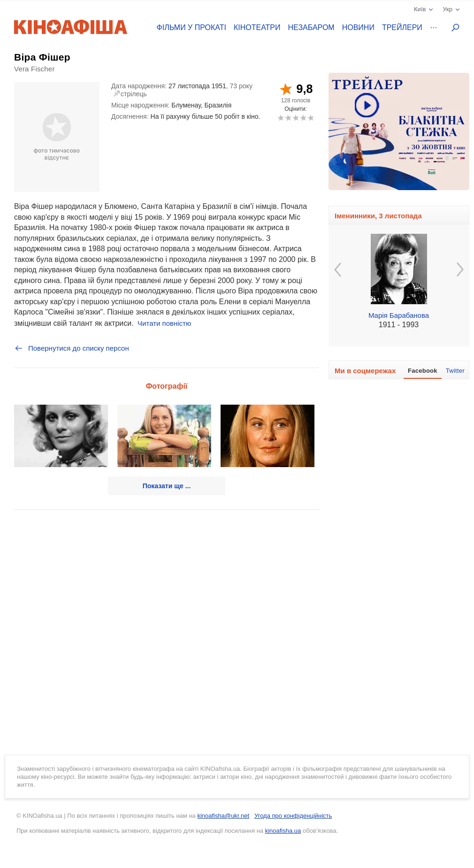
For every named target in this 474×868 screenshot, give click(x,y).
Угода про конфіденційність (293, 816)
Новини (358, 27)
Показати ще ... (167, 486)
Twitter (455, 371)
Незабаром (311, 27)
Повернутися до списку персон (72, 348)
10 (310, 118)
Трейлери (402, 27)
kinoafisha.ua (283, 831)
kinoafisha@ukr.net (223, 816)
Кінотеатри (257, 27)
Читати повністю (164, 323)
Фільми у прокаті (191, 27)
